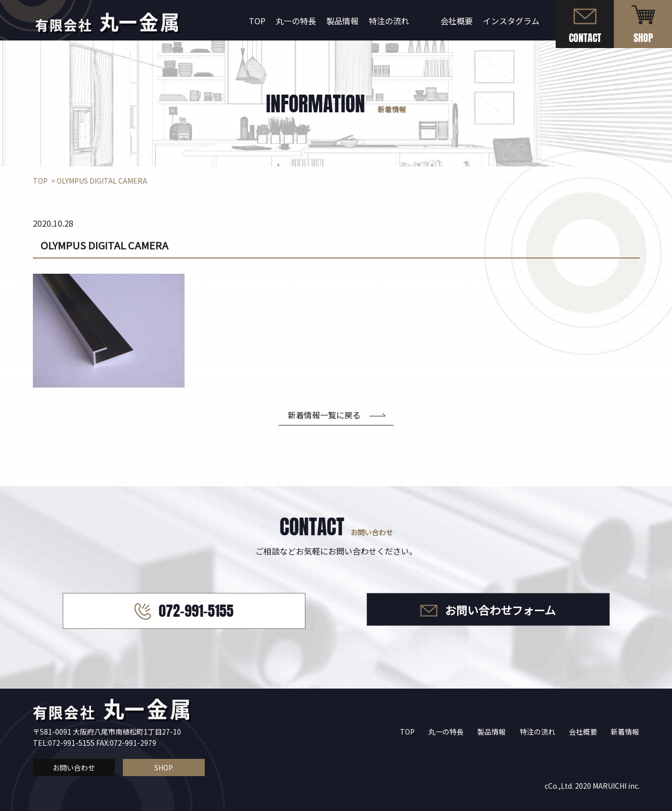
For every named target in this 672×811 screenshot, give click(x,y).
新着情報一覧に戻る (324, 415)
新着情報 (625, 732)
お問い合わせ (74, 767)
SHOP (164, 767)
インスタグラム (511, 21)
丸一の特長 (296, 21)
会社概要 (457, 21)
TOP (257, 21)
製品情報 (342, 21)
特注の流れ (389, 21)
